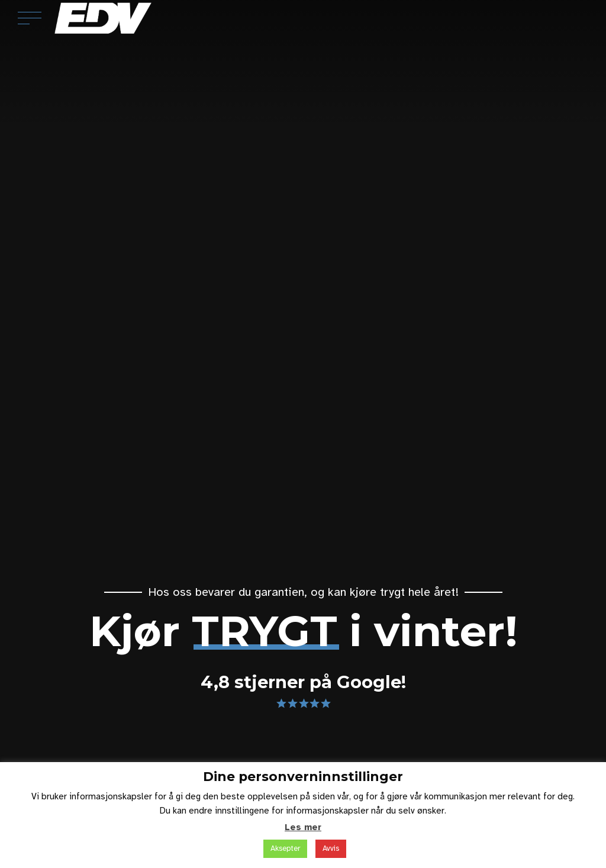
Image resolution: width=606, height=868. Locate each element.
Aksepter (285, 848)
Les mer (303, 827)
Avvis (331, 848)
